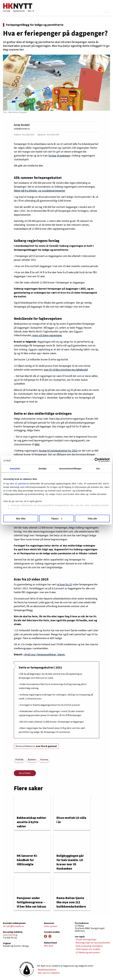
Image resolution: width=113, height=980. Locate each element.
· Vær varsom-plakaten (48, 973)
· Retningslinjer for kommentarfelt (92, 943)
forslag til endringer (59, 156)
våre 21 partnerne (19, 484)
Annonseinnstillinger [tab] (70, 468)
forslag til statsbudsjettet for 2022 (58, 451)
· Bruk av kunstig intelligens (89, 946)
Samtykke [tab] (15, 468)
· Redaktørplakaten (47, 970)
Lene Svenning (10, 935)
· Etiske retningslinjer (86, 940)
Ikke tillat (21, 518)
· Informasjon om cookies (88, 949)
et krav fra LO (65, 585)
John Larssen (51, 926)
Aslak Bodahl (22, 125)
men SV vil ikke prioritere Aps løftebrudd (66, 370)
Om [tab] (98, 468)
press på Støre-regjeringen (47, 335)
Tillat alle (92, 518)
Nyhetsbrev (19, 11)
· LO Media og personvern (87, 952)
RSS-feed (48, 946)
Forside (7, 11)
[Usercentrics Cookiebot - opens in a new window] (97, 460)
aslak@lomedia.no (22, 129)
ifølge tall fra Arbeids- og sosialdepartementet (39, 191)
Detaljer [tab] (43, 468)
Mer (31, 11)
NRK (37, 445)
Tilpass (57, 518)
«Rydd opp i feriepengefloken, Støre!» (44, 655)
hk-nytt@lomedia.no (13, 926)
